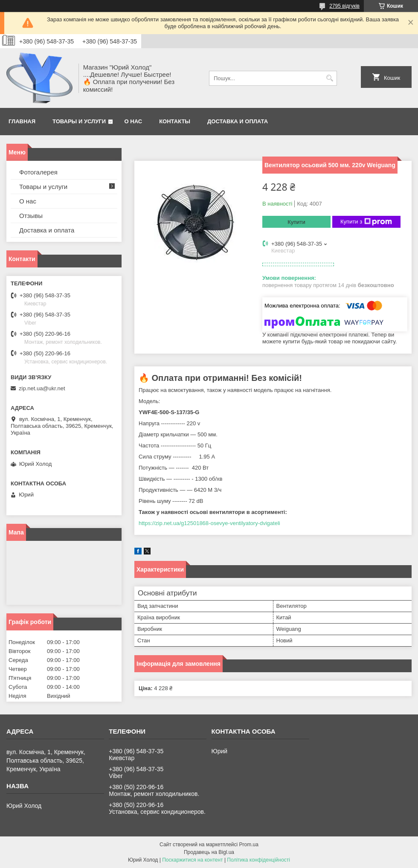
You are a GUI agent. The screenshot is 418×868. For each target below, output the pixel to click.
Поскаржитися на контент (192, 860)
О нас (134, 121)
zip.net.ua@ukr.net (42, 388)
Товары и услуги (79, 121)
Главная (22, 121)
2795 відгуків (344, 6)
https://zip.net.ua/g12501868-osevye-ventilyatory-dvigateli (209, 523)
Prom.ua (249, 845)
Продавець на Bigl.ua (209, 852)
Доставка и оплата (238, 121)
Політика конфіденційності (258, 860)
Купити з (366, 222)
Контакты (175, 121)
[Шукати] (329, 78)
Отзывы (31, 216)
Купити (296, 222)
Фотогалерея (38, 172)
